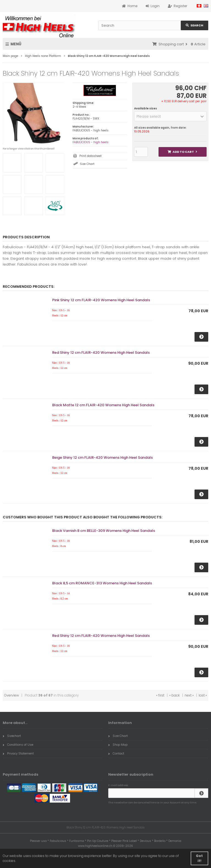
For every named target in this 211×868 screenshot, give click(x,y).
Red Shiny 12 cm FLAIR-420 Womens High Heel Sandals (101, 353)
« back (174, 695)
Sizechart (12, 736)
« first (160, 695)
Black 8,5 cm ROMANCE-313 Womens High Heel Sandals (102, 583)
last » (203, 695)
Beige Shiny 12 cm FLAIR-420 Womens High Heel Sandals (102, 458)
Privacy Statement (18, 753)
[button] (170, 116)
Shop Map (118, 745)
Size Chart (87, 164)
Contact (116, 753)
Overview (12, 695)
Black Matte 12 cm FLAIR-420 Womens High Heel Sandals (103, 405)
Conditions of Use (18, 745)
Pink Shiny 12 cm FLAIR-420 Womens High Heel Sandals (101, 300)
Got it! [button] (199, 858)
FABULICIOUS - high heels (91, 142)
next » (189, 695)
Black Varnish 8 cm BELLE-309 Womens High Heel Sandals (104, 531)
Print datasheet (91, 156)
